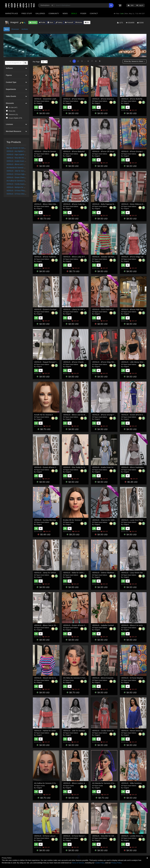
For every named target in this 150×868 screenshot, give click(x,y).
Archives (25, 29)
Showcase (15, 29)
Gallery (59, 22)
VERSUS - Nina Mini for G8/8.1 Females (21, 158)
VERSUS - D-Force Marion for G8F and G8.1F (81, 836)
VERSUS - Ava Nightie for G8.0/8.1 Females (23, 151)
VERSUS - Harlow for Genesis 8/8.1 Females (52, 731)
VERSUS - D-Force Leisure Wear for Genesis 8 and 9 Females (59, 836)
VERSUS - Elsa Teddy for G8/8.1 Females (80, 467)
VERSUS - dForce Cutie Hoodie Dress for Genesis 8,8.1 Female (88, 204)
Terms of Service (78, 863)
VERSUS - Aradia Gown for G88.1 (19, 161)
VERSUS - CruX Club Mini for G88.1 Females (110, 309)
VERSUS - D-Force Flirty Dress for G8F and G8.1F (25, 191)
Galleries (40, 13)
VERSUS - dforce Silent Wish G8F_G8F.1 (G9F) (53, 204)
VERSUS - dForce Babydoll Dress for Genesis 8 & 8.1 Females (88, 151)
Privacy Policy (116, 863)
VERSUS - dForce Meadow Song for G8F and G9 (82, 99)
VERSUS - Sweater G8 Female (104, 257)
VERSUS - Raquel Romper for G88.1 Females (52, 362)
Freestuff (69, 22)
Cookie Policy (100, 863)
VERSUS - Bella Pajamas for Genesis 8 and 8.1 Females (114, 204)
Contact (94, 13)
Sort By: (134, 61)
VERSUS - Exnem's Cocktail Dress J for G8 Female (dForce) (58, 309)
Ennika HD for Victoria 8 (72, 520)
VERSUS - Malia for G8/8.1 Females (77, 573)
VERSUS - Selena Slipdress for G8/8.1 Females (111, 573)
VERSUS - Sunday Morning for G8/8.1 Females (53, 520)
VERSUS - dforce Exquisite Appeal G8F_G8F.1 (110, 678)
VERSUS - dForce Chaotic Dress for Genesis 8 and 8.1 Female (88, 362)
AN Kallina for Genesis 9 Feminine (19, 181)
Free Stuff (27, 13)
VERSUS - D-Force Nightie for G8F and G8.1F (23, 174)
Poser (83, 13)
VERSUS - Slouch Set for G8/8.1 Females (51, 678)
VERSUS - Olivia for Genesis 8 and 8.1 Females (53, 151)
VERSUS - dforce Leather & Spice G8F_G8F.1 (81, 783)
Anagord (39, 103)
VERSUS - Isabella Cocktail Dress (105, 625)
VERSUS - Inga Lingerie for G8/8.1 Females (23, 154)
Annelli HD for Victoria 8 (43, 415)
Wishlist (79, 22)
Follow (33, 22)
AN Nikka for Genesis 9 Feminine (76, 678)
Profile (42, 22)
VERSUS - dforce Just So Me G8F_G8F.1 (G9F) (82, 415)
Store (50, 22)
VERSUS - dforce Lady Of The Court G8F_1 (80, 257)
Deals (74, 13)
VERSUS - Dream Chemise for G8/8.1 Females (24, 177)
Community (54, 13)
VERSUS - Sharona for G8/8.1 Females (108, 520)
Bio (87, 22)
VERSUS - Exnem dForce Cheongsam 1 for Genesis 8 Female (59, 467)
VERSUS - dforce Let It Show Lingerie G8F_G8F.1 (25, 164)
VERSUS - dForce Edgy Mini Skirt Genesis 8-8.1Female (114, 362)
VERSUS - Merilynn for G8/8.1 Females (21, 187)
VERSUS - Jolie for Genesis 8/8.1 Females (22, 171)
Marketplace (12, 13)
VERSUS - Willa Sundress (131, 783)
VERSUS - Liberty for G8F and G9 (76, 309)
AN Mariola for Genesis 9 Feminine (19, 168)
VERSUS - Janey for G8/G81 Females (49, 573)
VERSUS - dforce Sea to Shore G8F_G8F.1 (51, 625)
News (65, 13)
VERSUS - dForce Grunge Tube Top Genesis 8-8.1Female (115, 415)
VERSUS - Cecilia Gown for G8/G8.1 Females (23, 184)
